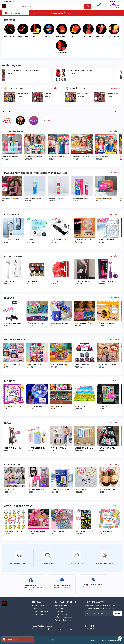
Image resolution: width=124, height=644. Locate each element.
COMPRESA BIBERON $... (61, 448)
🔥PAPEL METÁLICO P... (84, 531)
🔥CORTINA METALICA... (109, 531)
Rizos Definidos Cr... (83, 198)
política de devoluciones (64, 617)
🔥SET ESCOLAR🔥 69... (85, 323)
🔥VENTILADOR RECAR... (109, 240)
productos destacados (40, 605)
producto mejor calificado (41, 614)
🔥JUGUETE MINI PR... (60, 406)
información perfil (61, 605)
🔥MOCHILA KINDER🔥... (85, 365)
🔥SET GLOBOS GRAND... (61, 531)
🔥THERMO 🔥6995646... (61, 156)
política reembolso (62, 614)
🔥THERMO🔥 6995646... (38, 156)
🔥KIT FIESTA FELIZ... (12, 531)
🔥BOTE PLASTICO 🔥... (13, 156)
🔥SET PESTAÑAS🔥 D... (37, 198)
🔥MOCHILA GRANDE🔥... (38, 365)
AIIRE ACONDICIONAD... (37, 240)
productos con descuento (62, 13)
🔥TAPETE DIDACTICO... (108, 406)
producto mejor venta (40, 611)
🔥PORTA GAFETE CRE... (14, 323)
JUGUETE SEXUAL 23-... (108, 281)
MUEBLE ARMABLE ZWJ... (109, 448)
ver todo (116, 20)
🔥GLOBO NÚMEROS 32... (38, 531)
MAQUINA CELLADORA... (14, 240)
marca (45, 13)
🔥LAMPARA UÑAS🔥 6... (85, 240)
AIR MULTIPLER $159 (60, 240)
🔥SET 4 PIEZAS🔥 (83, 406)
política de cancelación (63, 620)
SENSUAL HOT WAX (59, 281)
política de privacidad (115, 640)
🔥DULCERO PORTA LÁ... (109, 156)
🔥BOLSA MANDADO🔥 (13, 365)
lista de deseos (61, 608)
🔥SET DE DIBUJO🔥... (108, 323)
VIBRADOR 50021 (11, 281)
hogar (36, 13)
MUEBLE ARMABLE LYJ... (85, 448)
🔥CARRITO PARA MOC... (37, 323)
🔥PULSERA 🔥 (105, 490)
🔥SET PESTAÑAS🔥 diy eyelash (28, 71)
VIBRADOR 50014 (35, 281)
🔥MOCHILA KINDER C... (61, 365)
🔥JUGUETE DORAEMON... (14, 406)
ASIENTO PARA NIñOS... (13, 448)
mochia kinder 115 (107, 365)
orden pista (59, 611)
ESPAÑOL (116, 1)
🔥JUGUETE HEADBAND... (38, 406)
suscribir (118, 613)
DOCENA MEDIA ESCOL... (14, 490)
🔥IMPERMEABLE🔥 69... (85, 490)
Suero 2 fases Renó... (60, 198)
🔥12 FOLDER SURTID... (61, 323)
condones (80, 281)
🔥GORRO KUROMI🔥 (60, 490)
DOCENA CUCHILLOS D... (37, 448)
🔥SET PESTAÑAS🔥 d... (14, 198)
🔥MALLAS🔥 (33, 490)
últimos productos (39, 608)
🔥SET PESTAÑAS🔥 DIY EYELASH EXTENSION (94, 71)
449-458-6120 (8, 1)
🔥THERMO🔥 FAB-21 (84, 156)
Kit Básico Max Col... (107, 198)
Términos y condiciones (98, 640)
